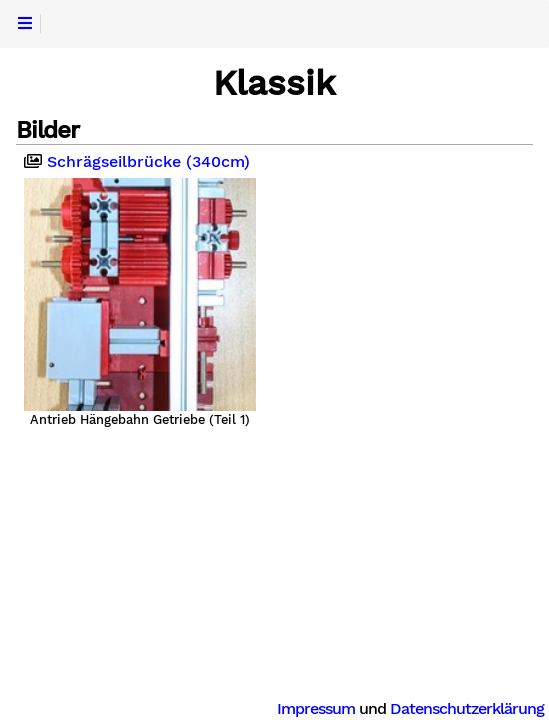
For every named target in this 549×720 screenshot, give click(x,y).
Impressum (316, 708)
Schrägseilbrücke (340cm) (137, 162)
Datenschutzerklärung (467, 708)
